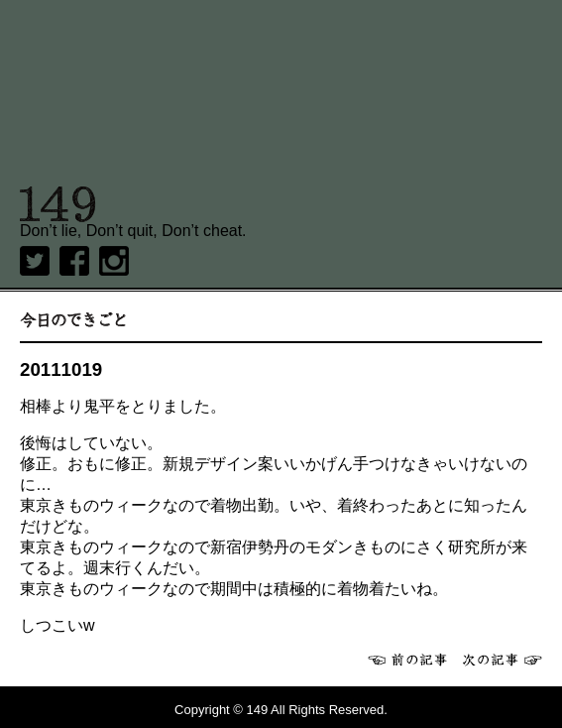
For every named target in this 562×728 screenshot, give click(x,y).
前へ (407, 660)
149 (58, 204)
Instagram (114, 261)
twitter (35, 261)
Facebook (74, 261)
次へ (503, 660)
